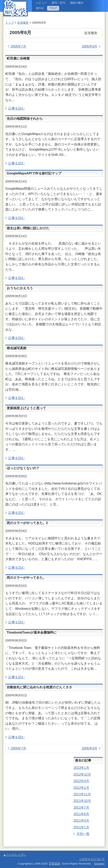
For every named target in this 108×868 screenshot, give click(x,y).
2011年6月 (81, 814)
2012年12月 (82, 774)
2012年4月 (81, 781)
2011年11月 (82, 794)
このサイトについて (92, 859)
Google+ (99, 864)
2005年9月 (90, 46)
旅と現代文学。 (16, 8)
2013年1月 (81, 768)
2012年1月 (81, 788)
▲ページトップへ (15, 855)
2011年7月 (81, 808)
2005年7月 (19, 46)
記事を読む (17, 108)
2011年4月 (81, 821)
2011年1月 (81, 827)
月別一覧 (83, 834)
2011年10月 (82, 801)
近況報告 (23, 23)
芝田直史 (55, 864)
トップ (10, 23)
